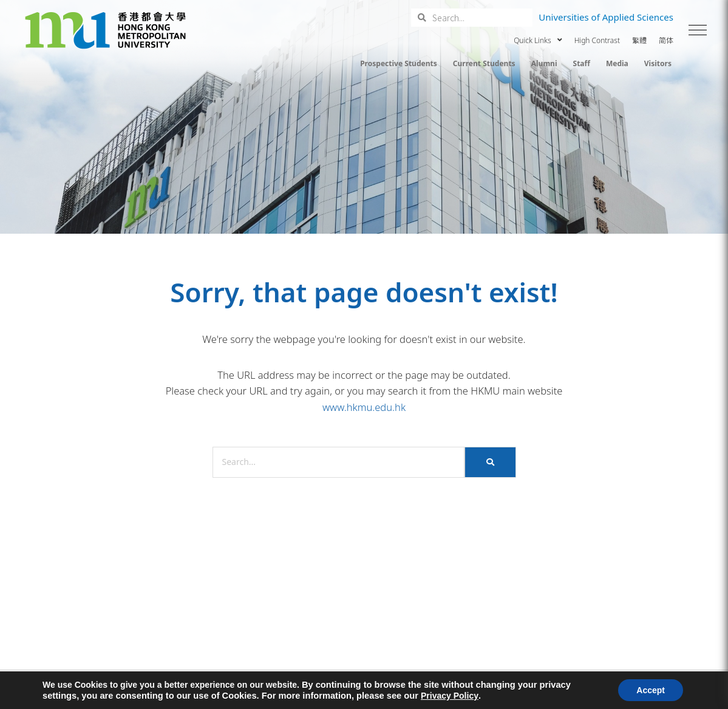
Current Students (484, 63)
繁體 (639, 40)
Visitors (658, 63)
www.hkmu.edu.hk (364, 407)
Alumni (544, 63)
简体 (666, 40)
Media (617, 63)
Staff (582, 63)
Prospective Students (399, 63)
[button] (698, 30)
